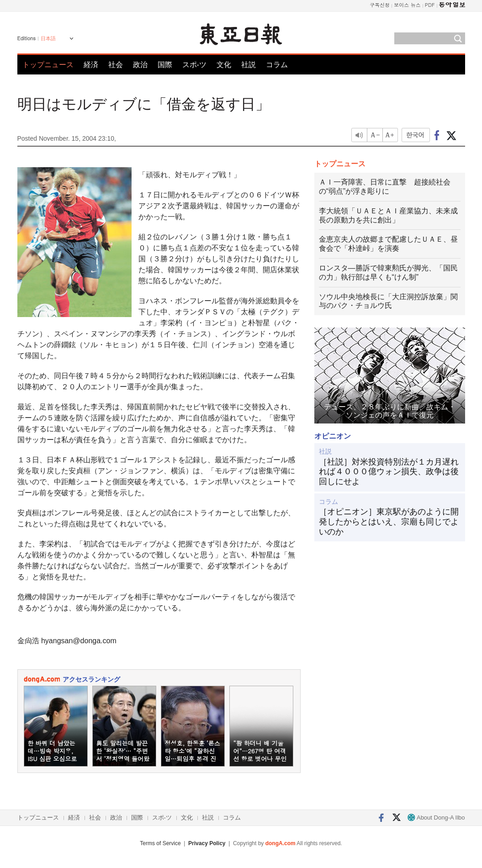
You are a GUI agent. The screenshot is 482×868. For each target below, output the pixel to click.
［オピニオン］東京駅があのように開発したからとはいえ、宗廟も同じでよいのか (389, 521)
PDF (430, 5)
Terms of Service (160, 843)
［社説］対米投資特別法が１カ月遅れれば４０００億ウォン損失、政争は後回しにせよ (389, 472)
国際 (165, 65)
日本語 (48, 38)
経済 (91, 65)
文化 (224, 65)
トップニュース (48, 65)
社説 (249, 65)
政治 (140, 65)
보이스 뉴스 (407, 5)
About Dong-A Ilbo (436, 818)
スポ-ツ (194, 65)
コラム (277, 65)
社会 (116, 65)
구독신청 (380, 5)
